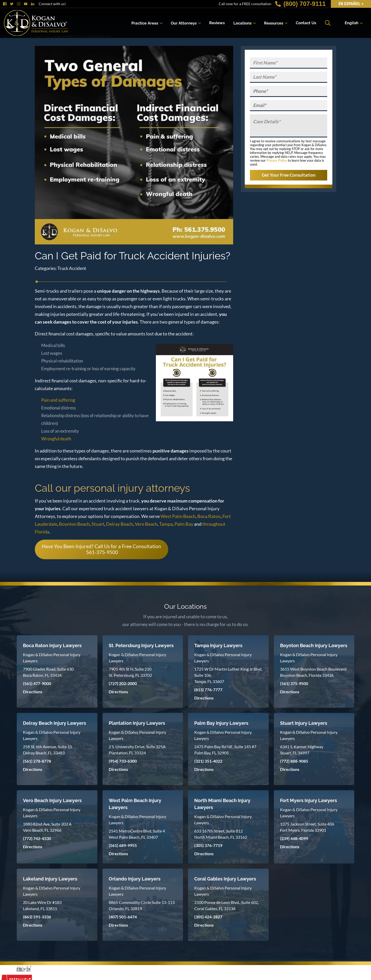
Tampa (166, 524)
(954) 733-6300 (123, 761)
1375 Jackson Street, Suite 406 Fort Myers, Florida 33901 (307, 827)
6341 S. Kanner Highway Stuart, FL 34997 (302, 750)
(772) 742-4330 (37, 838)
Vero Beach (146, 524)
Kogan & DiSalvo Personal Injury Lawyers (52, 658)
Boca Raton (209, 516)
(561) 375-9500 (294, 683)
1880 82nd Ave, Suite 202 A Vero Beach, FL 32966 (47, 827)
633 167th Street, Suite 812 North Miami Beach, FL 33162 (221, 834)
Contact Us (306, 23)
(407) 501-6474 (123, 917)
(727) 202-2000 (123, 683)
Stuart (98, 524)
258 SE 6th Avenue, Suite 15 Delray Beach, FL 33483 (48, 750)
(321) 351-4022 (208, 761)
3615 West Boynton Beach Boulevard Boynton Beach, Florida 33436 (313, 672)
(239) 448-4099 (294, 838)
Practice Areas (145, 23)
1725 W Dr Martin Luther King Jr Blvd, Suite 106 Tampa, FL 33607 (228, 675)
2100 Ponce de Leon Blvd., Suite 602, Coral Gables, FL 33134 (226, 905)
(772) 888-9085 (294, 761)
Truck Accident (72, 268)
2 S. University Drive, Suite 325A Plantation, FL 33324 (137, 750)
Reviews (217, 23)
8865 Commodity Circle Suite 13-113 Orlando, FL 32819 (142, 905)
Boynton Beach (74, 524)
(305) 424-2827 (208, 917)
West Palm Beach (178, 516)
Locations (242, 23)
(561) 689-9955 (123, 845)
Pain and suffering (58, 400)
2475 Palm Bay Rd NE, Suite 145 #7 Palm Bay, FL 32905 (225, 750)
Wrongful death (56, 439)
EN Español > (351, 4)
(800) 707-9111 (300, 4)
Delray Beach (120, 524)
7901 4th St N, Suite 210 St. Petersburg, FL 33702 (130, 672)
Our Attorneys (184, 23)
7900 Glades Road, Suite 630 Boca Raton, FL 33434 (48, 672)
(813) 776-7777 (208, 690)
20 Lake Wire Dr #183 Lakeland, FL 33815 (42, 905)
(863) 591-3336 (37, 917)
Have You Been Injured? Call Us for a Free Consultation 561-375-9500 (101, 549)
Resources (274, 23)
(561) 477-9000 (37, 683)
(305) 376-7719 (208, 845)
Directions (33, 692)
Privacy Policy (277, 160)
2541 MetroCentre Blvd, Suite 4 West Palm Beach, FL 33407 (137, 834)
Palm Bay (184, 524)
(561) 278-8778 (37, 761)
